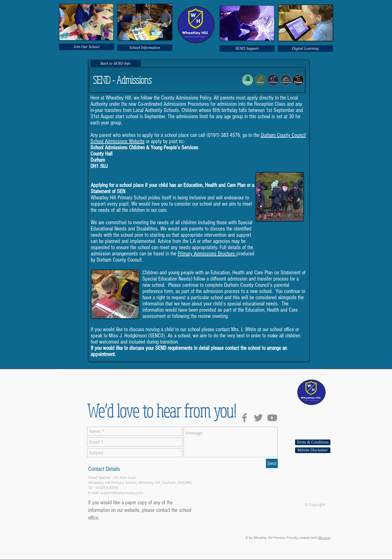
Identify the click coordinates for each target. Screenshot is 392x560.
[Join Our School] (87, 47)
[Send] (272, 463)
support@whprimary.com (122, 493)
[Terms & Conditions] (313, 442)
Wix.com (324, 538)
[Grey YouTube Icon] (272, 418)
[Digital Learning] (305, 49)
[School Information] (145, 48)
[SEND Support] (247, 49)
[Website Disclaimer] (313, 450)
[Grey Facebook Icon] (244, 418)
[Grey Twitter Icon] (258, 418)
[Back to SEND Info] (116, 63)
